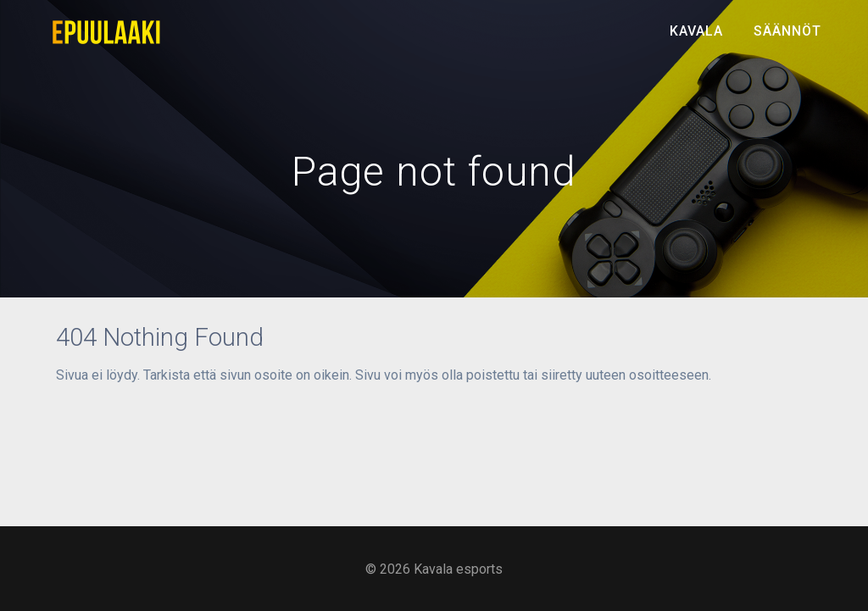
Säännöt (787, 31)
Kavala (696, 31)
